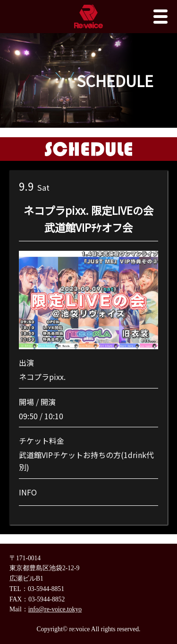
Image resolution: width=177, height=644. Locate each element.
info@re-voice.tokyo (55, 609)
